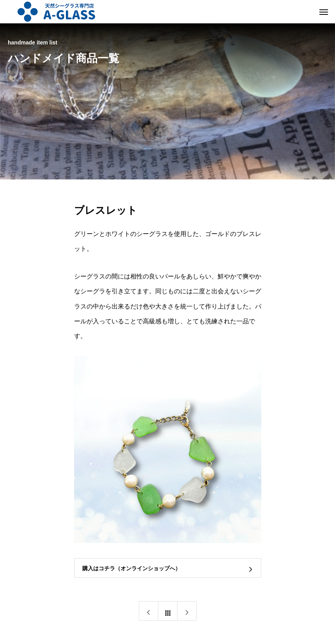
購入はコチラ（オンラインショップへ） (131, 568)
